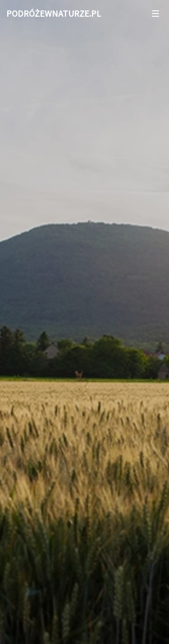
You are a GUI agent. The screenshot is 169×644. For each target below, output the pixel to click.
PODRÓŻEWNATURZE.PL (54, 13)
